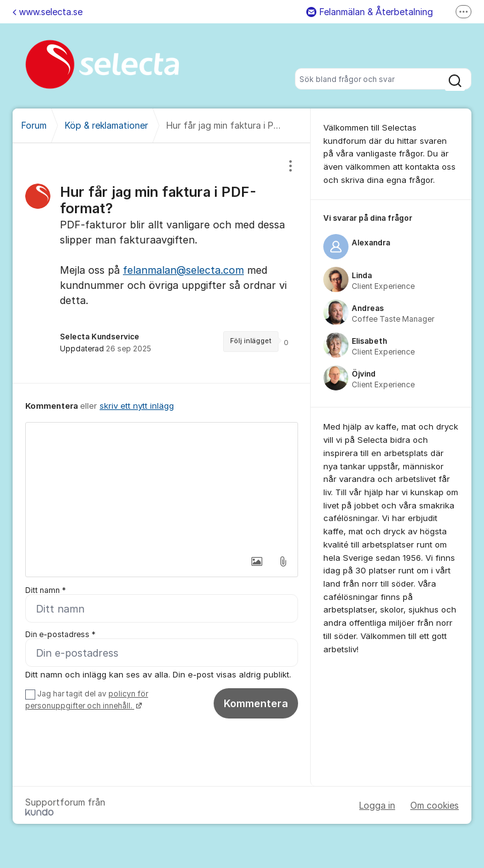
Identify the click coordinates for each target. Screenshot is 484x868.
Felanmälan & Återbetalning (370, 12)
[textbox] (162, 486)
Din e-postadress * (60, 634)
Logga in (377, 805)
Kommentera (256, 703)
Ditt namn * (46, 590)
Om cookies (435, 805)
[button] (256, 561)
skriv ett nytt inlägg (137, 406)
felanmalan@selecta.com (183, 270)
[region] (162, 263)
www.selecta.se (48, 12)
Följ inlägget (251, 341)
